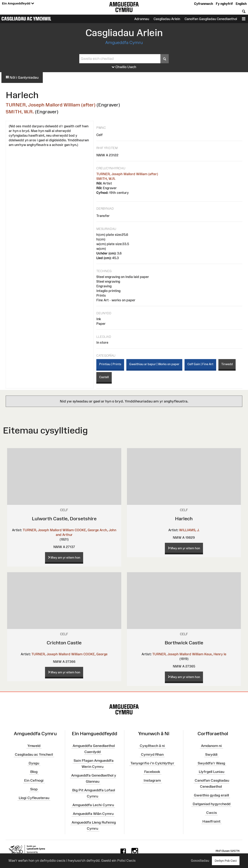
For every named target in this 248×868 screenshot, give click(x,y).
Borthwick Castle (184, 643)
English (241, 4)
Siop (34, 789)
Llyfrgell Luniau (211, 772)
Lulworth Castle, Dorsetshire (64, 519)
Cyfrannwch (203, 4)
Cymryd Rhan (152, 754)
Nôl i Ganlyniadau (22, 77)
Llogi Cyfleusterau (34, 798)
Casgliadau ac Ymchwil (26, 19)
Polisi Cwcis (126, 860)
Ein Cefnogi (34, 780)
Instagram (152, 780)
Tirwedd (227, 364)
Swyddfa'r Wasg (211, 763)
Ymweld (34, 746)
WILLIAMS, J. (189, 530)
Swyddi (211, 754)
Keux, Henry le (215, 654)
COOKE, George (87, 530)
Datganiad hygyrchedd (211, 804)
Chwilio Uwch (124, 67)
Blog (34, 772)
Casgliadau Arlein (167, 19)
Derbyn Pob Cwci (226, 861)
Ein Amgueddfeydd (18, 4)
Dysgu (34, 763)
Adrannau (142, 19)
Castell (104, 377)
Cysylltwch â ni (152, 746)
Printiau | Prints (110, 364)
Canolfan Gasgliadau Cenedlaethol (211, 19)
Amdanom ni (211, 746)
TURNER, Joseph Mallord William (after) (51, 105)
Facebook (152, 772)
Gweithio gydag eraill (211, 795)
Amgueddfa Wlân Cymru (93, 814)
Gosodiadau (200, 860)
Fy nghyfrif (224, 4)
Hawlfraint (211, 821)
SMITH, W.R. (20, 112)
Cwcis (211, 813)
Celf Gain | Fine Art (200, 364)
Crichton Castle (64, 643)
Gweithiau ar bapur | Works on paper (154, 364)
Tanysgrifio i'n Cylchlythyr (152, 763)
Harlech (184, 519)
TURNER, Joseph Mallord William (48, 530)
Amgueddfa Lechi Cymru (93, 805)
